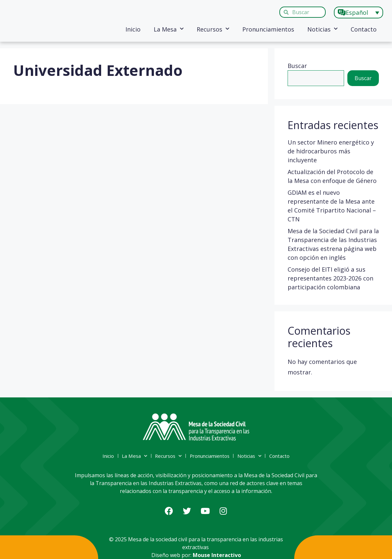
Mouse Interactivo (217, 555)
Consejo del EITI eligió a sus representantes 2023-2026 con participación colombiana (330, 278)
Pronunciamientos (268, 29)
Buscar (297, 66)
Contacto (364, 29)
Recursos (213, 29)
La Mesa (169, 29)
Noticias (322, 29)
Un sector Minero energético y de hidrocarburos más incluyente (331, 151)
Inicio (133, 29)
